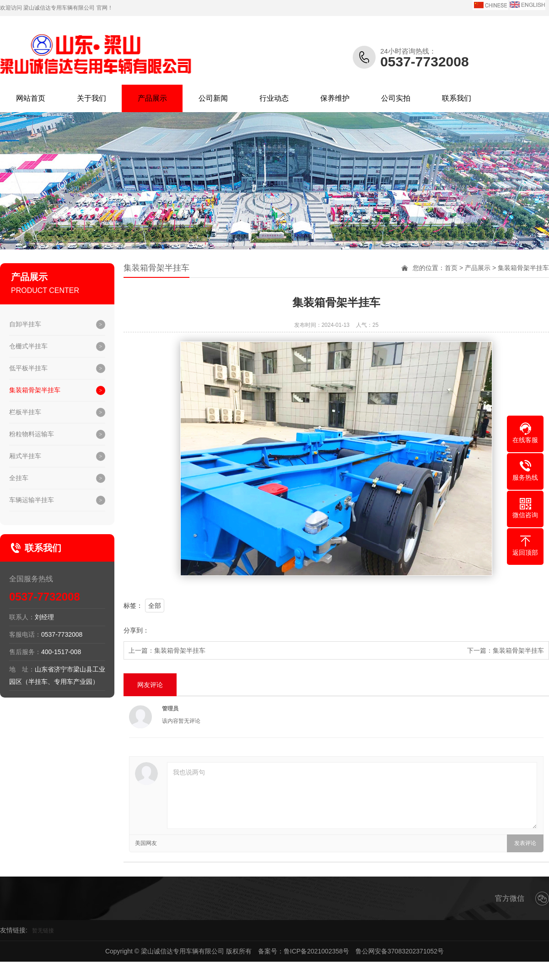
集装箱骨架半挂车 (35, 390)
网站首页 (31, 98)
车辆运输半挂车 (32, 500)
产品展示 (152, 98)
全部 (155, 606)
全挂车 (19, 478)
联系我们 (457, 98)
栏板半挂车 (25, 412)
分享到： (136, 630)
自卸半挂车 (25, 324)
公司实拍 (396, 98)
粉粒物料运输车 (32, 434)
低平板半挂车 (28, 368)
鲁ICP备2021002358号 (316, 951)
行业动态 (274, 98)
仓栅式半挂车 (28, 346)
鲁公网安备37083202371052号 (400, 951)
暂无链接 (43, 931)
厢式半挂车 (25, 456)
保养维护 (335, 98)
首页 (451, 268)
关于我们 (91, 98)
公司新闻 (213, 98)
